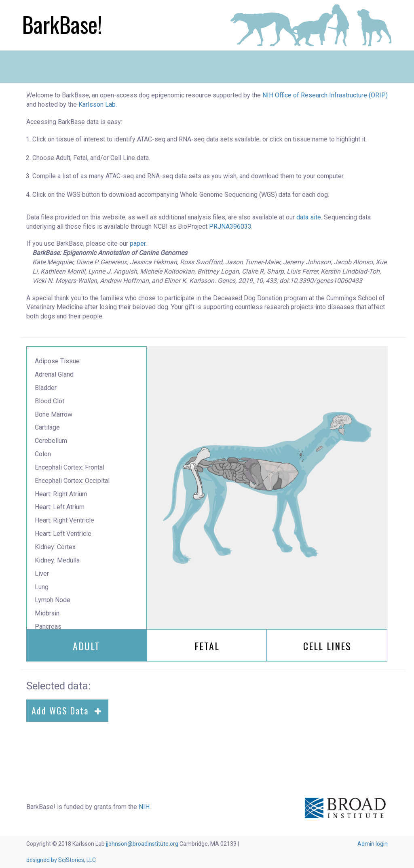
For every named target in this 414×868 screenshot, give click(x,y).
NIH (144, 807)
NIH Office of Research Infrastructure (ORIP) (325, 95)
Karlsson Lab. (98, 104)
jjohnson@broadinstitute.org (142, 844)
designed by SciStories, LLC (61, 860)
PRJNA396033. (231, 226)
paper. (138, 243)
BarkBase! (62, 24)
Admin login (373, 844)
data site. (309, 217)
